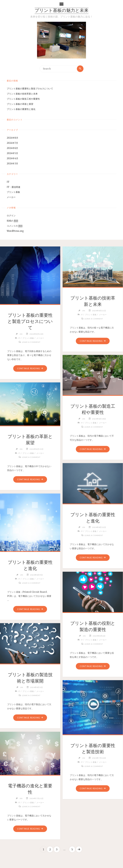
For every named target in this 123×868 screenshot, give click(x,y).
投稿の (12, 221)
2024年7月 (12, 143)
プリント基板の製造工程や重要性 (23, 99)
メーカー (11, 197)
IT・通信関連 (14, 187)
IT (8, 182)
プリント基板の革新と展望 (20, 104)
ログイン (11, 216)
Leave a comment (31, 342)
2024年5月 (12, 153)
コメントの (15, 226)
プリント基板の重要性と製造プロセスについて (30, 89)
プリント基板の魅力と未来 (62, 11)
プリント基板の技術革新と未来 (22, 94)
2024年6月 (12, 148)
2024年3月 (12, 164)
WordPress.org (15, 231)
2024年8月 (12, 138)
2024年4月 (12, 158)
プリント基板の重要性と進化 (21, 109)
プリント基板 (13, 192)
